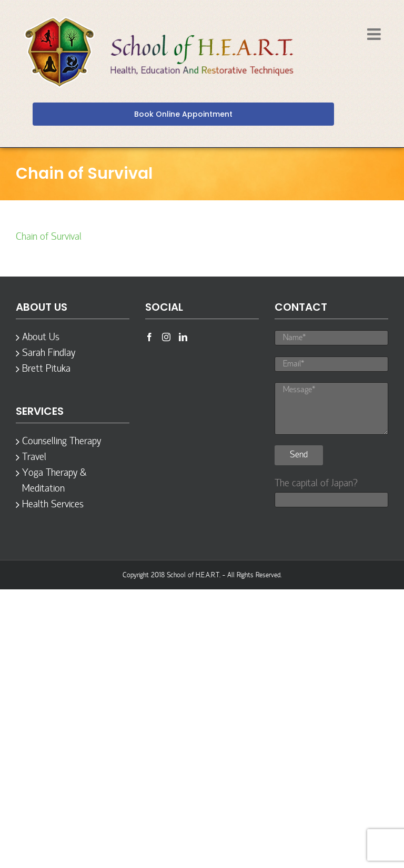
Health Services (53, 505)
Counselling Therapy (62, 442)
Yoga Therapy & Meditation (54, 481)
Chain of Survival (49, 237)
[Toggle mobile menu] (375, 34)
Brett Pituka (46, 369)
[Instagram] (166, 337)
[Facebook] (149, 337)
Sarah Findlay (49, 353)
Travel (34, 457)
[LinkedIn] (183, 337)
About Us (41, 338)
